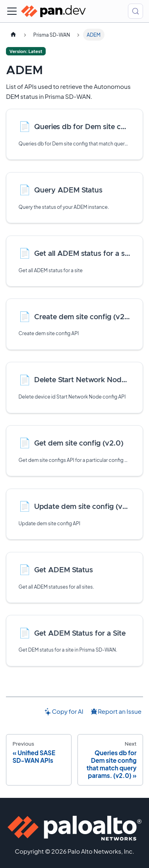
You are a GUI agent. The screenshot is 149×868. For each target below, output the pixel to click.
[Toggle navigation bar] (12, 11)
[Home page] (13, 35)
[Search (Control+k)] (135, 11)
